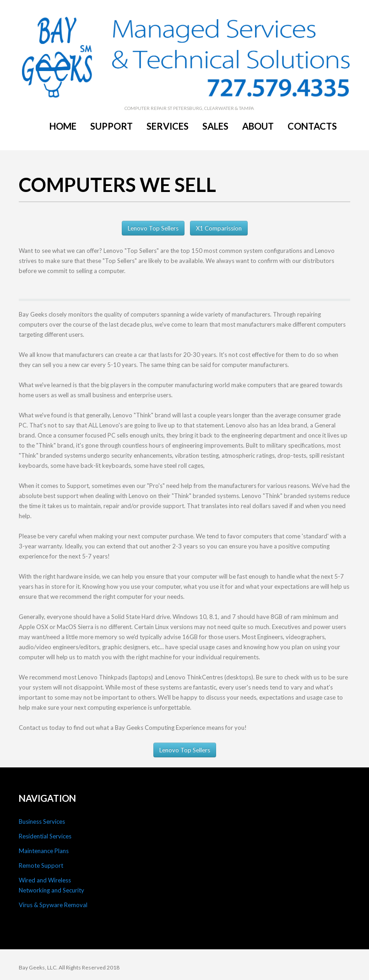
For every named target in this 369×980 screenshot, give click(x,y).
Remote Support (41, 865)
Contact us (33, 728)
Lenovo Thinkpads (103, 677)
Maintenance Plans (44, 851)
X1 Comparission (219, 228)
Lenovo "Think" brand (142, 415)
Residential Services (45, 836)
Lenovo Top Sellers (153, 228)
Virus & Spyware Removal (53, 905)
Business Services (42, 821)
